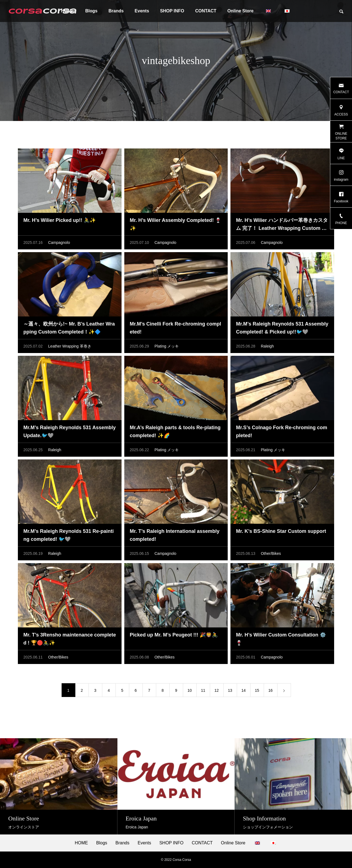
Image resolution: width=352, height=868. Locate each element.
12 (217, 690)
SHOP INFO (172, 11)
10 (190, 690)
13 (230, 690)
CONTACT (206, 11)
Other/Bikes (271, 553)
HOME (81, 843)
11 (203, 690)
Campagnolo (59, 243)
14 (244, 690)
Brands (116, 11)
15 (257, 690)
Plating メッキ (167, 346)
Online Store (240, 11)
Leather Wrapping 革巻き (70, 346)
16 (271, 690)
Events (142, 11)
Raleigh (267, 346)
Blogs (91, 11)
